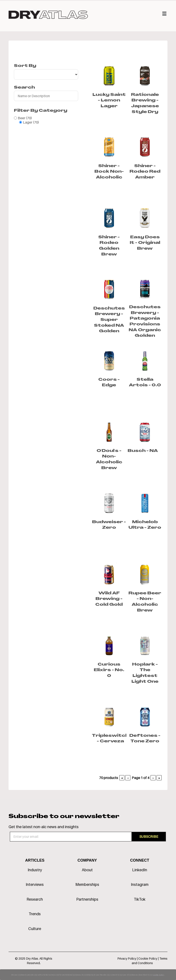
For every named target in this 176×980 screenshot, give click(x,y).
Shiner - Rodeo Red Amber (145, 172)
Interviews (35, 884)
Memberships (87, 884)
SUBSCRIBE (149, 837)
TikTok (140, 899)
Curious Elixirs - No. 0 (109, 670)
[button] (128, 14)
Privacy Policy (127, 958)
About (87, 870)
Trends (35, 914)
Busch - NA (143, 451)
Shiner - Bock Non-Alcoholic (109, 172)
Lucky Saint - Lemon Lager (109, 101)
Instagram (140, 884)
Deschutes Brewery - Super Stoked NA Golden (109, 320)
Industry (35, 870)
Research (35, 899)
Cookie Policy (148, 958)
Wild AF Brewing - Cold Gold (109, 599)
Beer (25, 118)
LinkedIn (140, 870)
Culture (35, 929)
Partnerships (87, 899)
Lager (31, 122)
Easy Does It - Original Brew (145, 243)
